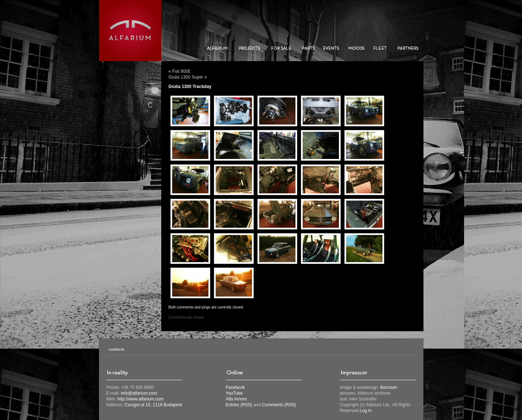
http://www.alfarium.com (140, 399)
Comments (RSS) (279, 405)
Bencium (389, 387)
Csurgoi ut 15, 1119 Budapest (153, 405)
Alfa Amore (237, 399)
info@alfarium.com (139, 393)
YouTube (234, 393)
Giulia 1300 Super (186, 77)
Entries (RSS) (239, 405)
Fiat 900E (181, 71)
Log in (366, 411)
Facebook (235, 387)
